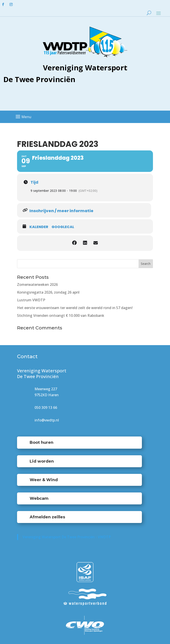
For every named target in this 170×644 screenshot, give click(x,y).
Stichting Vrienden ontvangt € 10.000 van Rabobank (61, 315)
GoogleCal (63, 227)
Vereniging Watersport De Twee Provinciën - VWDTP (67, 537)
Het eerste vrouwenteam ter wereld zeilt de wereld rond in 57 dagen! (75, 308)
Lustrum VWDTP (31, 300)
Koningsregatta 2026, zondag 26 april (48, 292)
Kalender (39, 227)
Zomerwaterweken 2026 (37, 285)
